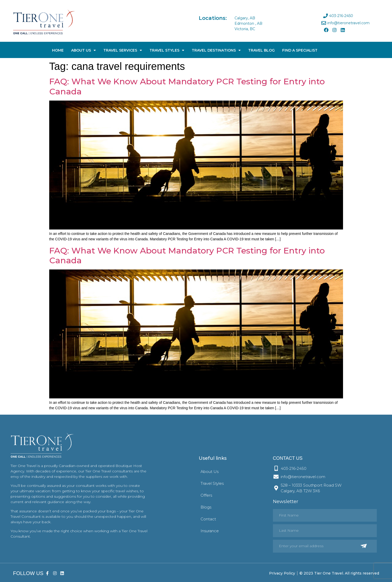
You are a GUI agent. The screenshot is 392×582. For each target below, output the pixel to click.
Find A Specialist (300, 50)
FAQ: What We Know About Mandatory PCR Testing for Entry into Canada (187, 86)
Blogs (206, 507)
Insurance (210, 531)
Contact (208, 519)
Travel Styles (167, 50)
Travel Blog (261, 50)
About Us (84, 50)
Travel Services (123, 50)
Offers (206, 495)
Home (58, 50)
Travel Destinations (216, 50)
